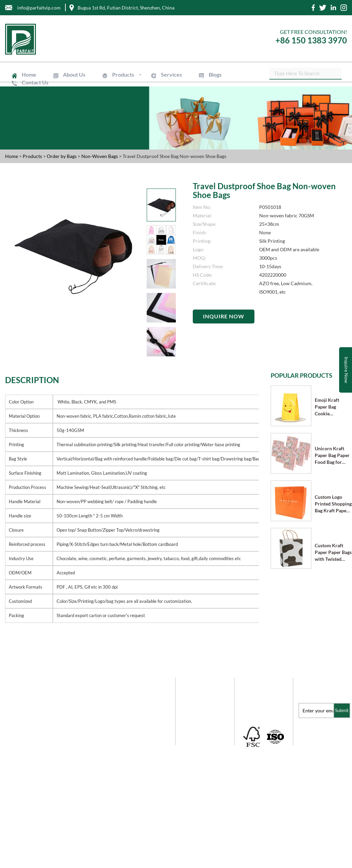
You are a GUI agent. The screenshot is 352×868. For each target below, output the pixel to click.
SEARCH (342, 75)
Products (118, 74)
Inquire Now (224, 316)
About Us (71, 74)
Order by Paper (197, 704)
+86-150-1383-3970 (29, 794)
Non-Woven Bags (100, 156)
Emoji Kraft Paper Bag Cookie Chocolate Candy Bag (333, 407)
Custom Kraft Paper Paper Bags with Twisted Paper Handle (333, 553)
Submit (342, 710)
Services (165, 74)
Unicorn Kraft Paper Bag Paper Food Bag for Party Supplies (332, 456)
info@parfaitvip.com (31, 766)
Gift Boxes (192, 695)
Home (28, 74)
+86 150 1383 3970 (311, 40)
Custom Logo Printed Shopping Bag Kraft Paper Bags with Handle (333, 504)
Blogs (207, 74)
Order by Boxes (197, 713)
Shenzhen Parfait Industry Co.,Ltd (76, 864)
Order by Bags (62, 156)
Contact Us (34, 82)
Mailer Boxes (195, 722)
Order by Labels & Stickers (200, 732)
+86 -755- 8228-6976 (30, 780)
